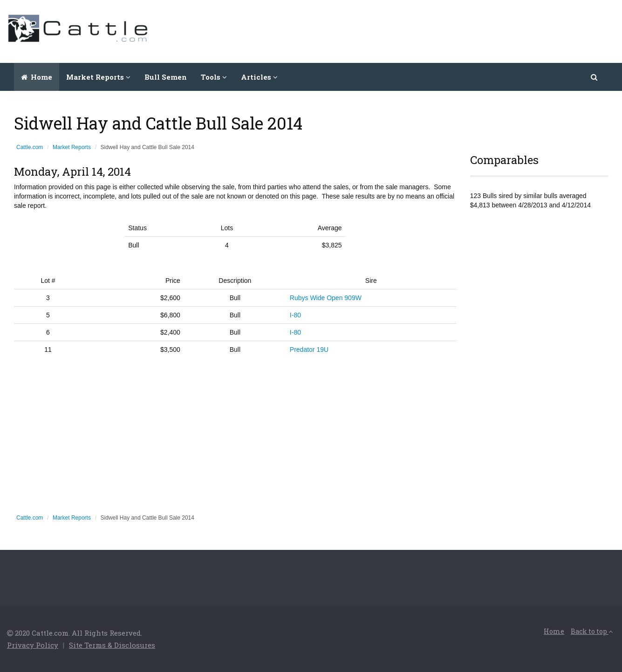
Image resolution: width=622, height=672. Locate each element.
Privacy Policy (33, 645)
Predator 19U (309, 350)
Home (37, 77)
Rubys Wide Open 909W (326, 298)
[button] (595, 77)
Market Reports (72, 147)
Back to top (592, 631)
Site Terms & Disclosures (112, 645)
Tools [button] (214, 77)
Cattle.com (30, 147)
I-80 (295, 315)
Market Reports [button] (98, 77)
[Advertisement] (445, 30)
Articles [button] (259, 77)
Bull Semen (166, 77)
